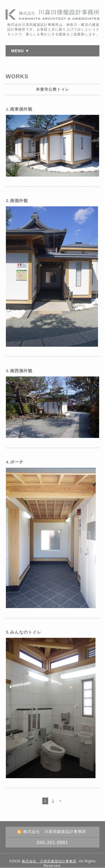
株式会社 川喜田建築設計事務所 (49, 861)
